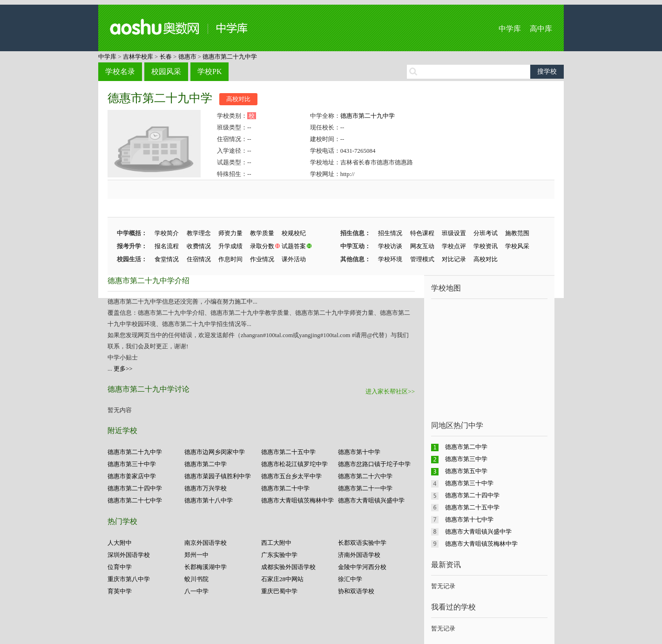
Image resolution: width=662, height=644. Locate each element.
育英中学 (120, 591)
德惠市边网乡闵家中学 (215, 452)
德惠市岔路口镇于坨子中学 (374, 464)
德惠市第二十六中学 (365, 476)
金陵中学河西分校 (362, 567)
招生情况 (390, 233)
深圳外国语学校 (129, 555)
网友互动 (422, 246)
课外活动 (294, 259)
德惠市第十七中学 (469, 519)
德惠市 (187, 57)
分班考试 (486, 233)
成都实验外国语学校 (288, 567)
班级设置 (454, 233)
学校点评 (454, 246)
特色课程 (422, 233)
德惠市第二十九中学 (230, 57)
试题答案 (294, 246)
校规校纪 (294, 233)
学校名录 (120, 71)
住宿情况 (199, 259)
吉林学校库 (138, 57)
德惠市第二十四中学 (135, 488)
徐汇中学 (350, 579)
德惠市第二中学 (206, 464)
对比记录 (454, 259)
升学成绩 (230, 246)
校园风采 (166, 71)
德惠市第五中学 (466, 471)
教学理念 (199, 233)
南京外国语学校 (206, 543)
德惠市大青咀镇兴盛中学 (371, 500)
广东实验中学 (279, 555)
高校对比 (238, 99)
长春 (166, 57)
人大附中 (120, 543)
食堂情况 (167, 259)
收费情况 (199, 246)
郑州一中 (196, 555)
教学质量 (262, 233)
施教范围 (517, 233)
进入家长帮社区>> (390, 391)
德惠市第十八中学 (209, 500)
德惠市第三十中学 (132, 464)
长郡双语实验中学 (362, 543)
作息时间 (230, 259)
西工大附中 (276, 543)
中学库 (510, 29)
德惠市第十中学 (359, 452)
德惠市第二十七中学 (135, 500)
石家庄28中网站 (282, 579)
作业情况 (262, 259)
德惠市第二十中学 (285, 488)
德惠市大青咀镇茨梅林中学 (297, 500)
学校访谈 (390, 246)
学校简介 (167, 233)
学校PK (209, 71)
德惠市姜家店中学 (132, 476)
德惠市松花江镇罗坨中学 (294, 464)
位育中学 (120, 567)
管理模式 (422, 259)
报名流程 (167, 246)
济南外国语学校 (359, 555)
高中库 (541, 29)
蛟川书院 (196, 579)
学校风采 (517, 246)
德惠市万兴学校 (206, 488)
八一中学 (196, 591)
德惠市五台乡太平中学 (291, 476)
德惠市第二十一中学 (365, 488)
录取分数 (262, 246)
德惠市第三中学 (466, 459)
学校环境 (390, 259)
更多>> (123, 369)
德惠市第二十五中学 (288, 452)
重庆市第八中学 (129, 579)
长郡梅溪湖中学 (206, 567)
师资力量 (230, 233)
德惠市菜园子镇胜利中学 (218, 476)
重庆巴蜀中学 (279, 591)
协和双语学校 (356, 591)
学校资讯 (486, 246)
